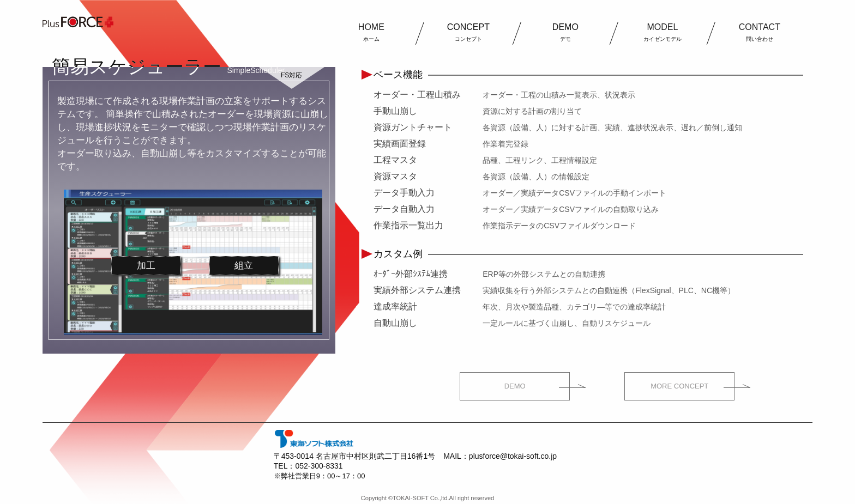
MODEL (663, 32)
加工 (146, 266)
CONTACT (760, 32)
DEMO (515, 386)
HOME (371, 32)
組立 (244, 266)
